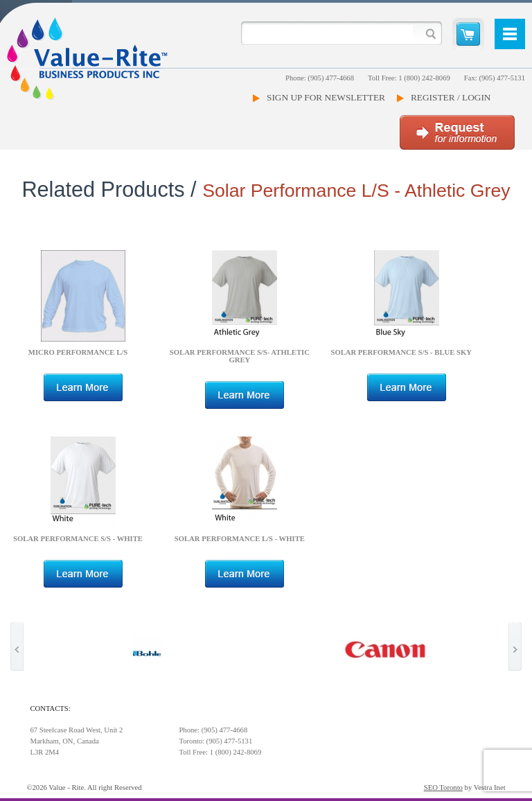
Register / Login (451, 97)
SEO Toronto (443, 787)
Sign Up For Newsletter (326, 97)
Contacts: (50, 708)
